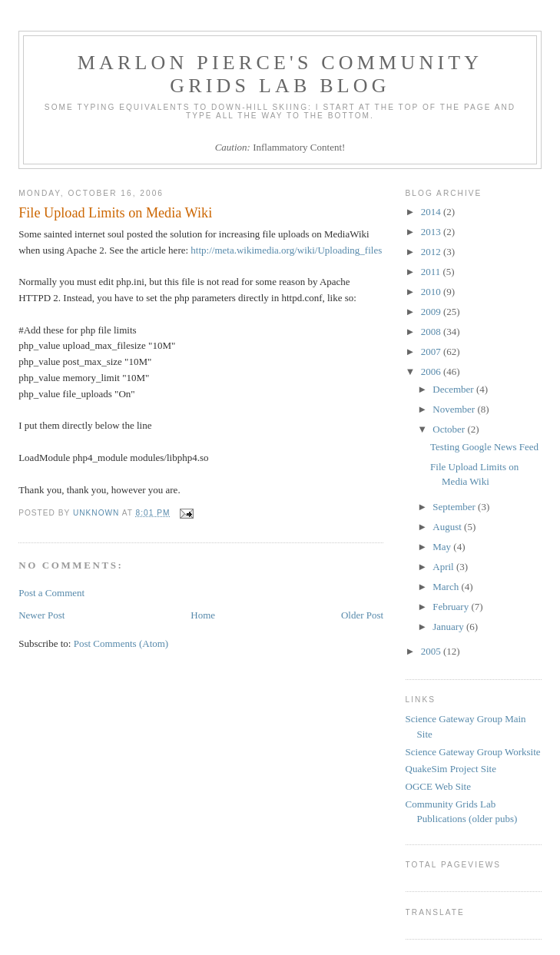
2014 (432, 212)
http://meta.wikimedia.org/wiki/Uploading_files (286, 250)
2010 (432, 292)
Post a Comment (51, 593)
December (454, 389)
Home (203, 615)
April (444, 567)
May (443, 547)
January (449, 627)
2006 (432, 371)
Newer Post (41, 615)
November (455, 409)
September (455, 507)
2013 (432, 232)
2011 (432, 272)
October (450, 429)
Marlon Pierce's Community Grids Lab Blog (280, 74)
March (447, 587)
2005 (432, 651)
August (448, 527)
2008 (432, 332)
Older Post (362, 615)
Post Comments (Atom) (121, 643)
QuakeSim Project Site (451, 769)
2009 (432, 312)
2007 (432, 351)
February (452, 607)
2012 (432, 252)
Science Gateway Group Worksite (473, 752)
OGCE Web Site (438, 786)
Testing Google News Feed (484, 447)
